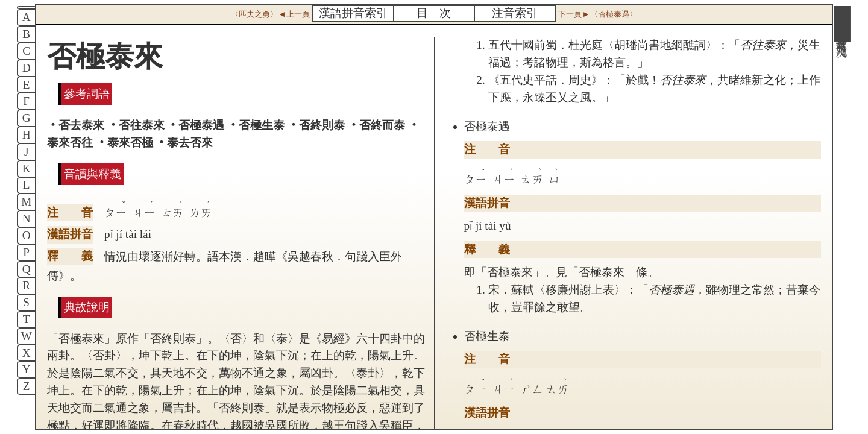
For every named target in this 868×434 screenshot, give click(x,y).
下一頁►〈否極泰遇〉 (597, 14)
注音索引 (515, 13)
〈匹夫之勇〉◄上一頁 (270, 14)
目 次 (434, 13)
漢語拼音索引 (353, 13)
